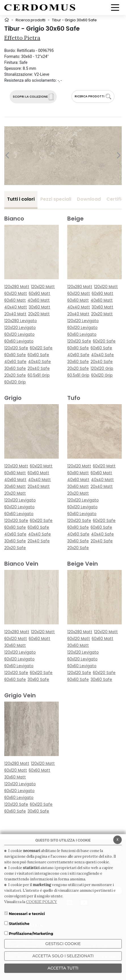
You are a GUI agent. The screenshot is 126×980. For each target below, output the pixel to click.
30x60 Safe (15, 369)
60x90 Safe (15, 355)
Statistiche (19, 924)
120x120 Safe (16, 348)
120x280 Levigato (21, 321)
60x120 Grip (15, 382)
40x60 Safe (15, 362)
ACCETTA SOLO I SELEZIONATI (63, 956)
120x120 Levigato (20, 328)
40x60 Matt (39, 300)
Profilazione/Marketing (31, 933)
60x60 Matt (15, 300)
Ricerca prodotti (31, 20)
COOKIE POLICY (42, 902)
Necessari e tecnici (27, 914)
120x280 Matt (17, 287)
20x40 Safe (39, 369)
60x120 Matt (16, 294)
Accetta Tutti (63, 968)
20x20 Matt (39, 314)
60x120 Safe (41, 348)
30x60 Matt (39, 307)
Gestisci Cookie (63, 944)
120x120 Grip (102, 369)
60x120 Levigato (19, 334)
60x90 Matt (39, 294)
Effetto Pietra (22, 38)
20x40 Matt (15, 314)
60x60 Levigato (19, 341)
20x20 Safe (15, 375)
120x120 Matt (43, 287)
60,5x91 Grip (39, 375)
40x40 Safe (39, 362)
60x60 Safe (38, 355)
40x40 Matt (16, 307)
